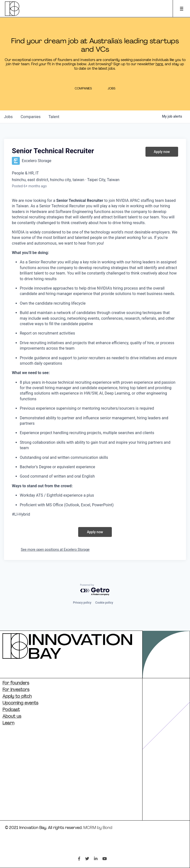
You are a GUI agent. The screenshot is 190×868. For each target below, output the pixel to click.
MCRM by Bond (98, 828)
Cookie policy (104, 603)
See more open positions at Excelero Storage (55, 550)
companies (31, 117)
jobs (8, 117)
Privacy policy (82, 603)
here (159, 64)
